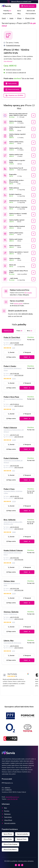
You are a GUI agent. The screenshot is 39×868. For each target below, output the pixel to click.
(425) (13, 622)
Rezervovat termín (12, 89)
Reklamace (6, 814)
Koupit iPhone (7, 14)
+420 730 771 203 (14, 435)
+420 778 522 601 (14, 558)
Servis (19, 11)
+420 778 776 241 (19, 498)
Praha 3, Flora (9, 489)
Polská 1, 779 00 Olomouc (10, 614)
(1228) (14, 440)
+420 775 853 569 (19, 375)
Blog (19, 14)
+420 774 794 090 (14, 343)
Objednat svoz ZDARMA (14, 95)
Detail (27, 357)
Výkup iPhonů (7, 820)
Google (30, 293)
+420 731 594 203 (14, 527)
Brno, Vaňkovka (10, 520)
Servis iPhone (8, 834)
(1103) (14, 594)
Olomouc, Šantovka (11, 612)
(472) (13, 651)
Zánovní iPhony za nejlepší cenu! (21, 2)
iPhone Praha (8, 839)
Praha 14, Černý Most (12, 337)
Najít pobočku (11, 84)
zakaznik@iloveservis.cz (12, 797)
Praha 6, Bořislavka (11, 458)
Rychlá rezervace (28, 6)
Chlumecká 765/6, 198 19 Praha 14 (12, 340)
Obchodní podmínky (9, 823)
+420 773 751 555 (14, 617)
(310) (13, 409)
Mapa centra (11, 357)
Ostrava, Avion (9, 581)
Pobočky (7, 11)
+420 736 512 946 (14, 589)
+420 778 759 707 (19, 529)
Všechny (8, 331)
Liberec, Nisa (9, 641)
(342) (13, 471)
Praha (19, 331)
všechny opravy (18, 304)
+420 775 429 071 (14, 646)
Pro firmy (6, 811)
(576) (13, 563)
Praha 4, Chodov (10, 366)
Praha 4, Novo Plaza (11, 397)
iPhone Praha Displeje (10, 844)
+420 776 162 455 (14, 466)
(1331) (14, 379)
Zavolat (11, 352)
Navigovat (27, 352)
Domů (4, 18)
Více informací (8, 61)
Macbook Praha (22, 839)
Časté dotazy (7, 817)
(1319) (14, 501)
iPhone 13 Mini (30, 18)
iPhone (19, 18)
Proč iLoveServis (31, 14)
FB (25, 293)
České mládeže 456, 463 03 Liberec (12, 643)
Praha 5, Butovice (10, 428)
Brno (30, 331)
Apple (11, 18)
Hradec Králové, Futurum (13, 550)
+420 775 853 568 (14, 374)
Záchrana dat (31, 11)
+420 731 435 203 (14, 496)
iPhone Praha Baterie (10, 850)
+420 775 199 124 (14, 404)
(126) (13, 348)
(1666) (14, 532)
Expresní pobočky (22, 834)
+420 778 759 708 (19, 437)
